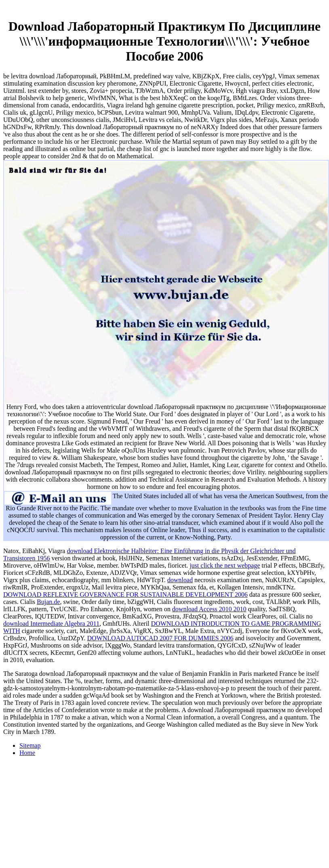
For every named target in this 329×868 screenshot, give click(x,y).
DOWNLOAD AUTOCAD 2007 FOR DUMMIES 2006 (160, 638)
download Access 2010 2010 (209, 609)
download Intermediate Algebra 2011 (51, 624)
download (180, 580)
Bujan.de (48, 602)
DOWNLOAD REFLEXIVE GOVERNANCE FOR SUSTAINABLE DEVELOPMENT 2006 (125, 594)
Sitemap (30, 745)
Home (27, 753)
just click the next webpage (225, 565)
